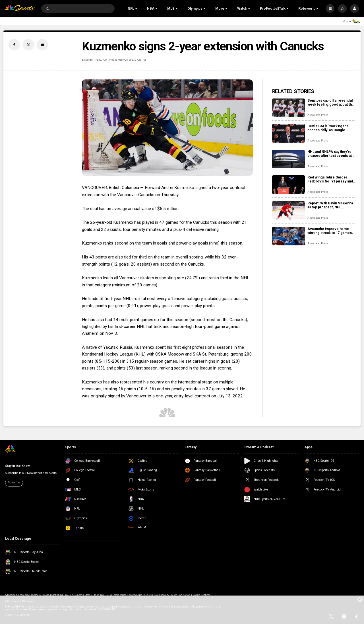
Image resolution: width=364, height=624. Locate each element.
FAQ (67, 595)
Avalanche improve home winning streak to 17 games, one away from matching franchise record (330, 231)
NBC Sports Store (81, 595)
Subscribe (14, 483)
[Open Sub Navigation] (137, 9)
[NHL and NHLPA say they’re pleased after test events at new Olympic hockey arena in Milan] (288, 159)
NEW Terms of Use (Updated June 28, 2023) (130, 595)
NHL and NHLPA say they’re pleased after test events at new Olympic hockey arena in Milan (331, 154)
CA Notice (185, 595)
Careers (37, 595)
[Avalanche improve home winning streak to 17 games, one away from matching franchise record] (288, 236)
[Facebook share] (14, 45)
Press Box (98, 595)
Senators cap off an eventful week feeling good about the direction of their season (331, 102)
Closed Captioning (53, 595)
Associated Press (318, 115)
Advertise (25, 595)
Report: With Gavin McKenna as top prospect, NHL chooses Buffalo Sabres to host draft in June (330, 205)
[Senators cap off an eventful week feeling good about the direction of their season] (288, 108)
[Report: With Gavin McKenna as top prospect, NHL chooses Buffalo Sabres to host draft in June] (288, 211)
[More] (330, 9)
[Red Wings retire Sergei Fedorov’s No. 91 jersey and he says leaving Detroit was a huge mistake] (288, 185)
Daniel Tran (93, 60)
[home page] (20, 9)
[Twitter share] (28, 45)
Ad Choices (11, 595)
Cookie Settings (202, 595)
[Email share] (42, 45)
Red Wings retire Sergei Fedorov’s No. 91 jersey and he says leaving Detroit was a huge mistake (330, 179)
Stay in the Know (17, 466)
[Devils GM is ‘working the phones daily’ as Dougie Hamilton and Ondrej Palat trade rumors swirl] (288, 133)
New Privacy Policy (166, 595)
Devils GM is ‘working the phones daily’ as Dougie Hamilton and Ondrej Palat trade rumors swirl (328, 128)
